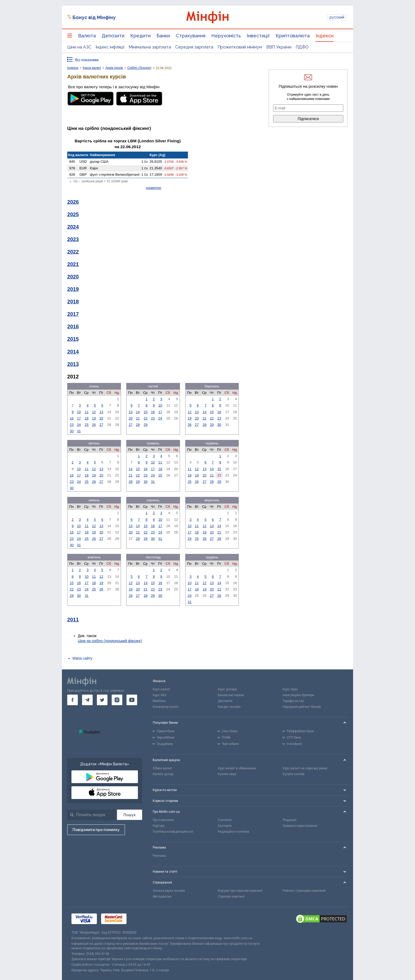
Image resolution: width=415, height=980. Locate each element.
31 (79, 431)
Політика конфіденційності (173, 832)
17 (79, 418)
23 (71, 425)
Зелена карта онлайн (169, 891)
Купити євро (227, 774)
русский (337, 17)
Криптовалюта (293, 36)
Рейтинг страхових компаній (304, 891)
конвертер (154, 188)
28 (138, 425)
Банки (163, 36)
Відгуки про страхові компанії (240, 891)
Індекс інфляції (110, 47)
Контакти (225, 820)
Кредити (140, 36)
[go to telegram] (87, 700)
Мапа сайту (82, 658)
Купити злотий (294, 774)
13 (101, 412)
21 (138, 418)
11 (87, 412)
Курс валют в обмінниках (237, 768)
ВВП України (279, 47)
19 (94, 418)
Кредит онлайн (229, 707)
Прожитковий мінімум (240, 47)
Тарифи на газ (293, 701)
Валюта (87, 36)
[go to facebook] (73, 700)
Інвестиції (258, 36)
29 (146, 425)
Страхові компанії (231, 897)
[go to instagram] (117, 700)
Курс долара (227, 689)
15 (146, 412)
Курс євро (290, 689)
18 (87, 418)
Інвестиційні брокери (298, 695)
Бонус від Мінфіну (94, 17)
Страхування (191, 36)
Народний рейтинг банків (302, 707)
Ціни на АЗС (79, 47)
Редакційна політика (233, 832)
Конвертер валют (166, 707)
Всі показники (87, 60)
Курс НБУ (160, 695)
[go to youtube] (132, 700)
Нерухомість (226, 36)
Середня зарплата (194, 47)
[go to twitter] (102, 700)
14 (138, 412)
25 (87, 425)
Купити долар (163, 774)
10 (79, 412)
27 (101, 425)
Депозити (113, 36)
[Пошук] (130, 815)
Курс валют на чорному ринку (305, 768)
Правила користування (300, 826)
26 (94, 425)
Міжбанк (159, 701)
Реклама (159, 856)
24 (79, 425)
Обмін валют (162, 768)
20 (101, 418)
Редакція (290, 820)
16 (71, 418)
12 (94, 412)
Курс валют (161, 689)
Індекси (324, 36)
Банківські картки (231, 695)
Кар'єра (159, 826)
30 (71, 431)
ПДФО (302, 47)
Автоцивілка (162, 897)
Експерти (225, 826)
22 (146, 418)
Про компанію (163, 820)
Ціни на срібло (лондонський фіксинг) (110, 641)
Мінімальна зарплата (150, 47)
